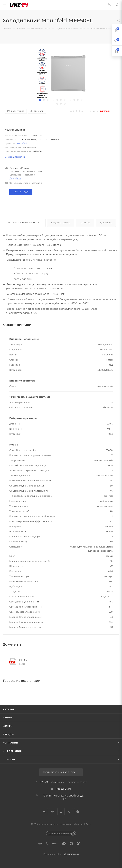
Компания (10, 743)
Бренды (8, 734)
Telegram (53, 812)
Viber (69, 812)
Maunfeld (22, 143)
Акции (7, 718)
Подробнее (15, 178)
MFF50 (23, 660)
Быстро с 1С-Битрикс (59, 834)
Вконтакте (44, 812)
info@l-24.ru (63, 789)
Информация (12, 751)
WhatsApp (78, 812)
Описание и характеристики (24, 223)
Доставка (106, 223)
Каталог (9, 709)
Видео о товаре (61, 223)
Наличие (85, 223)
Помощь (9, 759)
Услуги (8, 726)
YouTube (61, 812)
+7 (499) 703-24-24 (52, 782)
